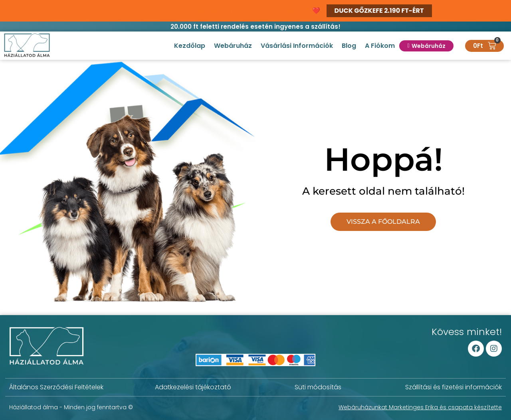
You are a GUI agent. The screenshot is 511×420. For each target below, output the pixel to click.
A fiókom (380, 46)
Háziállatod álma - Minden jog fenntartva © (71, 407)
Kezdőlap (190, 46)
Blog (349, 46)
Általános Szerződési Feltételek (56, 387)
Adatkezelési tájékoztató (193, 387)
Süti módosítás (318, 387)
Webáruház (233, 46)
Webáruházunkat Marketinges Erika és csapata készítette (420, 407)
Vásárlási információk (297, 46)
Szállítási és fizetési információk (454, 387)
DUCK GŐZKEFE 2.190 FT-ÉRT (379, 11)
